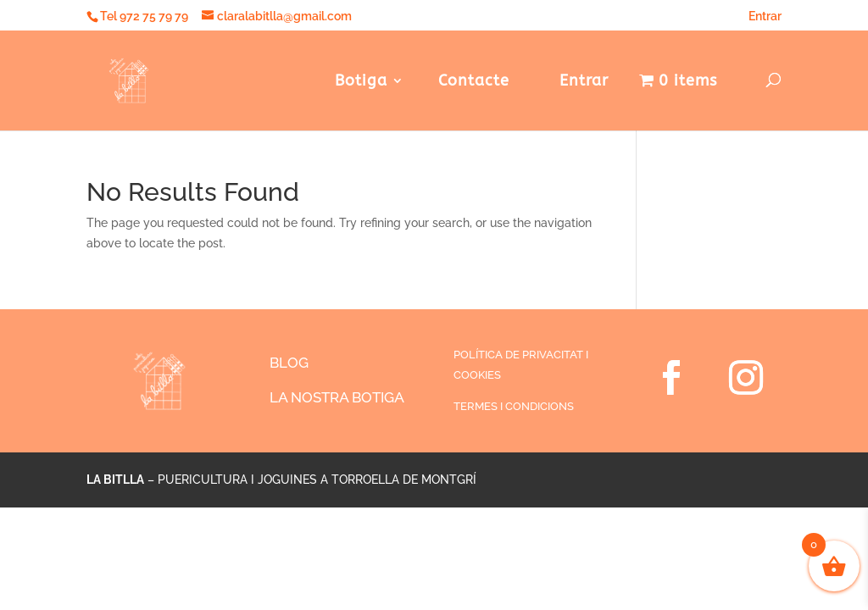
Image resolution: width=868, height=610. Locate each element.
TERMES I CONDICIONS (514, 406)
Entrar (759, 16)
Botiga (361, 82)
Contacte (474, 82)
